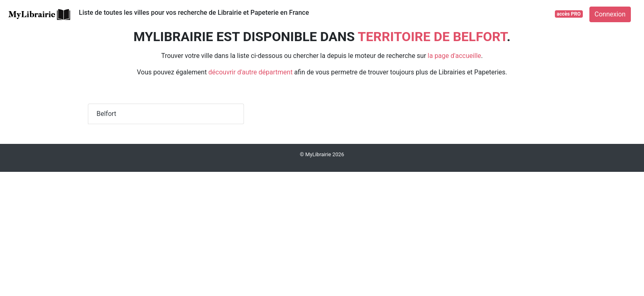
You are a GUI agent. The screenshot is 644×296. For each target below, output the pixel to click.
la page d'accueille (454, 56)
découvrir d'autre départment (250, 72)
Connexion (610, 14)
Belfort (106, 114)
